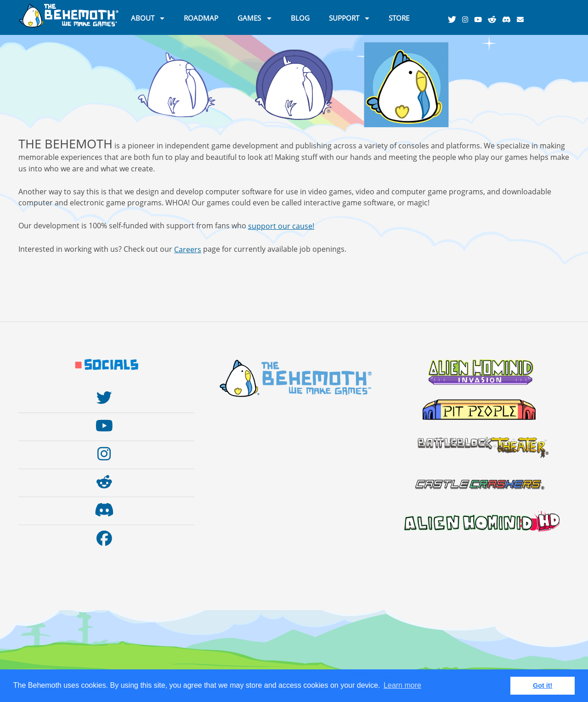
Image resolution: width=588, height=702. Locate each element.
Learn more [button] (402, 685)
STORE (399, 17)
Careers (188, 249)
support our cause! (281, 226)
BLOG (300, 17)
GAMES (249, 17)
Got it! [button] (543, 685)
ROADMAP (201, 17)
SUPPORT (344, 17)
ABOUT (143, 17)
